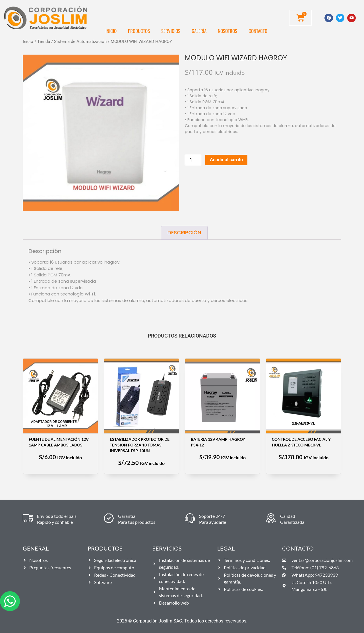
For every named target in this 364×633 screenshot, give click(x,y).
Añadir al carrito (226, 160)
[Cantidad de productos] (193, 160)
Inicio (111, 31)
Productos (139, 31)
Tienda (44, 42)
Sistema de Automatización (80, 42)
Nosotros (227, 31)
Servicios (171, 31)
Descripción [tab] (184, 232)
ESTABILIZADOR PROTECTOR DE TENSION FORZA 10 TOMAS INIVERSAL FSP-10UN (140, 445)
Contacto (258, 31)
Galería (199, 31)
